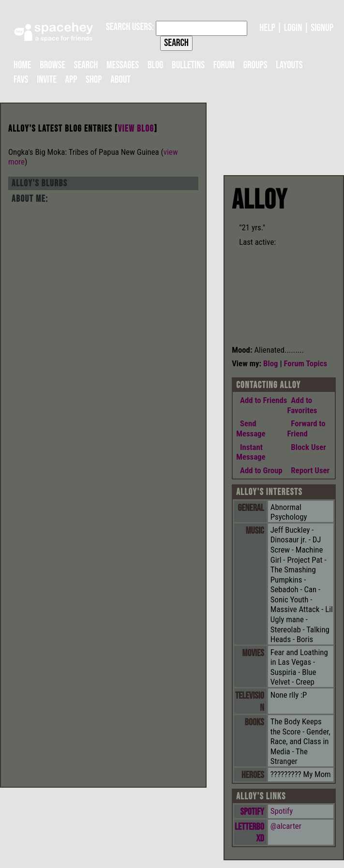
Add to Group (259, 470)
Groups (255, 65)
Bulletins (188, 65)
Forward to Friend (307, 428)
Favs (21, 80)
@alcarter (286, 826)
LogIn (293, 28)
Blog (155, 65)
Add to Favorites (302, 405)
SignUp (322, 28)
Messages (123, 65)
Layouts (289, 65)
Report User (309, 470)
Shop (94, 80)
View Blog (136, 129)
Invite (47, 80)
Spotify (252, 812)
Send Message (251, 428)
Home (22, 65)
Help (267, 28)
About (120, 80)
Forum (224, 65)
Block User (307, 447)
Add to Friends (262, 400)
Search (176, 43)
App (71, 80)
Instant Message (251, 452)
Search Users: (130, 27)
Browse (52, 65)
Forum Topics (306, 363)
